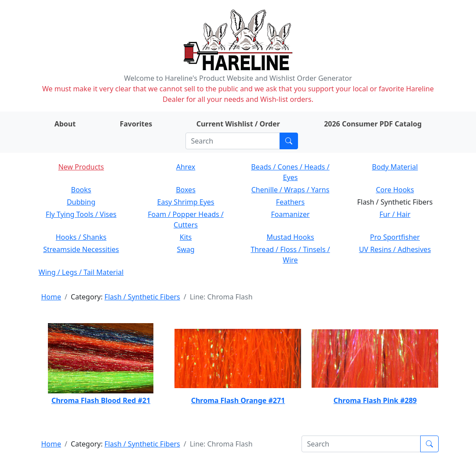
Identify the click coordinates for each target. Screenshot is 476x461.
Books (81, 190)
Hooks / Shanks (81, 237)
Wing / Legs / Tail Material (81, 272)
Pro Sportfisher (395, 237)
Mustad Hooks (290, 237)
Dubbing (81, 202)
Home (51, 297)
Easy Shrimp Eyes (186, 202)
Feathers (290, 202)
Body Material (395, 167)
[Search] (233, 141)
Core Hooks (395, 190)
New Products (81, 167)
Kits (186, 237)
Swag (185, 249)
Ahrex (186, 167)
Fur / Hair (395, 214)
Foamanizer (290, 214)
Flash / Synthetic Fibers (142, 297)
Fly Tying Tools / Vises (81, 214)
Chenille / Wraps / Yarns (291, 190)
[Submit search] (289, 141)
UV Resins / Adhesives (395, 249)
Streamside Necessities (81, 249)
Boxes (186, 190)
